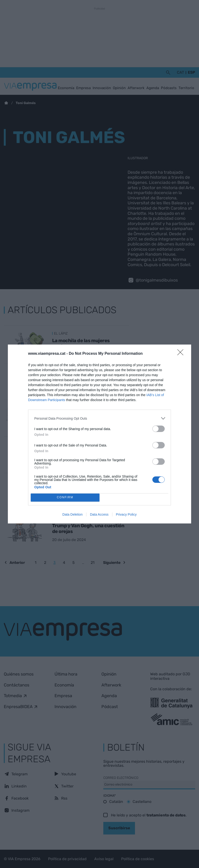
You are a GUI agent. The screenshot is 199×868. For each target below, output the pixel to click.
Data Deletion (72, 514)
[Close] (182, 354)
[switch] (159, 429)
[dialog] (99, 434)
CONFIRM (65, 498)
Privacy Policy (126, 514)
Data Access (99, 514)
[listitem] (99, 418)
